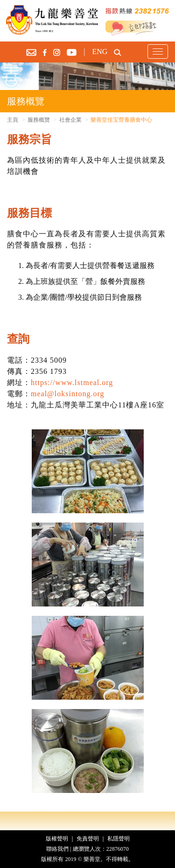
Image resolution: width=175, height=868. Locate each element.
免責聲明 (88, 839)
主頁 (13, 120)
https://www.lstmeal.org (72, 382)
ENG (100, 52)
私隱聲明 (119, 839)
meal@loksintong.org (67, 394)
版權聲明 (57, 839)
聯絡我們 (57, 849)
